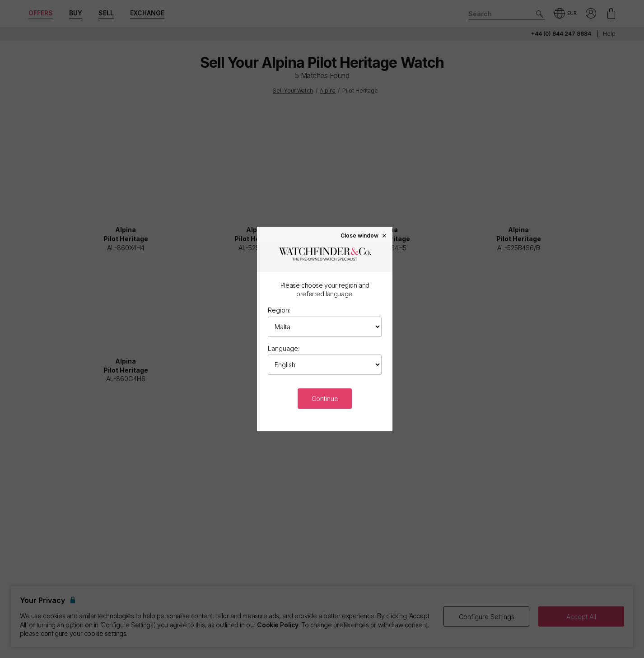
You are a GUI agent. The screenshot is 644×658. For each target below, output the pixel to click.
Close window (364, 235)
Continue (325, 399)
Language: (284, 348)
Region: (279, 310)
